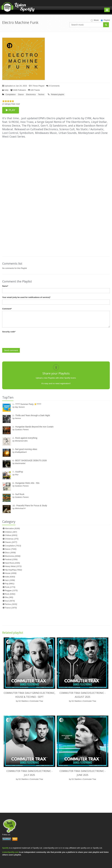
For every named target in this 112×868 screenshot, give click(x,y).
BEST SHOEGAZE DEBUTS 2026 (31, 460)
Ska (9, 597)
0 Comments (53, 86)
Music (95, 20)
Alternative (12, 528)
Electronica (31, 94)
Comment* (7, 309)
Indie (10, 577)
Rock (10, 594)
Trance (11, 608)
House (11, 573)
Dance (21, 94)
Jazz (10, 580)
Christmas (12, 539)
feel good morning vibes (26, 449)
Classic (11, 542)
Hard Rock (12, 563)
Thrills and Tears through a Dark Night (33, 415)
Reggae (11, 590)
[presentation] (25, 340)
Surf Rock (20, 494)
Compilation (11, 94)
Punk (10, 587)
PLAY (11, 110)
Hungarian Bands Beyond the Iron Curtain (34, 427)
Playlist (105, 20)
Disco (10, 553)
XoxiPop (19, 472)
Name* (5, 286)
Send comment (11, 350)
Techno (41, 94)
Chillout (11, 535)
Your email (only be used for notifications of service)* (26, 297)
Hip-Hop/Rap (13, 570)
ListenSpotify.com (10, 852)
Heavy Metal (13, 566)
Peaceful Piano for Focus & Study (32, 506)
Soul (10, 601)
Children (11, 532)
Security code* (9, 332)
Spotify (5, 848)
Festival (11, 559)
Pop (10, 584)
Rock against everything (26, 438)
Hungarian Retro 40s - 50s (27, 483)
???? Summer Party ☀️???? (28, 404)
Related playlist (57, 94)
